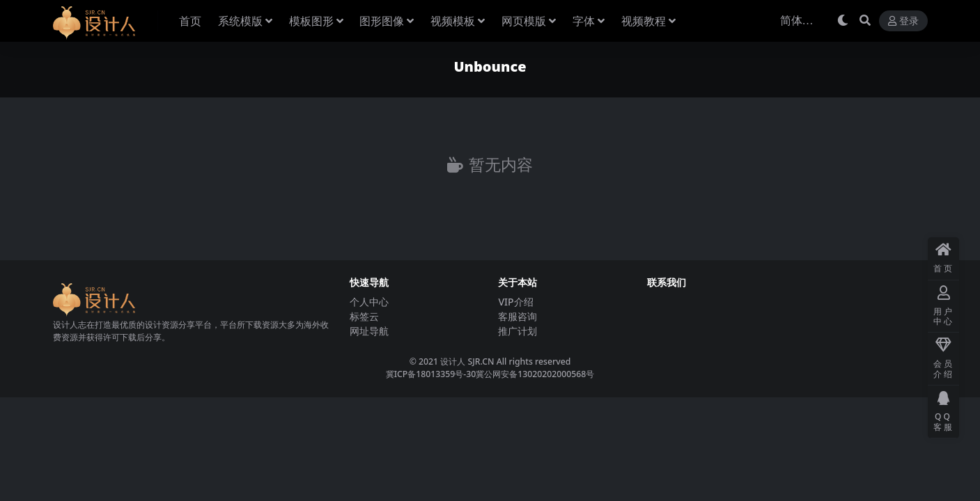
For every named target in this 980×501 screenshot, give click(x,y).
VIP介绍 (515, 302)
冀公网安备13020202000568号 (535, 374)
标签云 (364, 316)
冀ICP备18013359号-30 (431, 374)
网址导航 (369, 331)
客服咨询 (518, 316)
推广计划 (518, 331)
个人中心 (369, 302)
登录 (903, 21)
